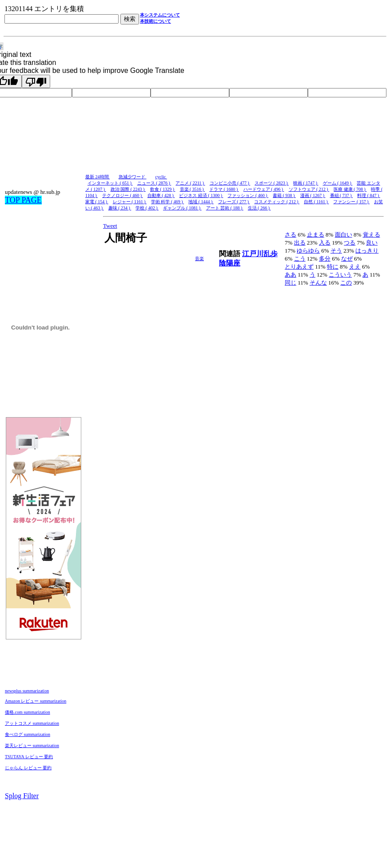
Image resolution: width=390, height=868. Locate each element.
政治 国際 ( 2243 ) (128, 189)
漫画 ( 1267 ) (313, 195)
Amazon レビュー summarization (36, 701)
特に (333, 267)
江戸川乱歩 (260, 254)
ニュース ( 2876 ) (154, 183)
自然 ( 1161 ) (316, 202)
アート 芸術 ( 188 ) (225, 208)
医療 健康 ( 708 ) (350, 189)
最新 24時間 (97, 177)
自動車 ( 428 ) (161, 195)
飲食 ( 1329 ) (163, 189)
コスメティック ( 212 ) (277, 202)
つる (350, 243)
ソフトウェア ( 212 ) (309, 189)
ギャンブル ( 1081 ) (182, 208)
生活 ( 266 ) (259, 208)
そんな (318, 283)
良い (372, 243)
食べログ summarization (28, 734)
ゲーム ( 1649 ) (338, 183)
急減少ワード (133, 177)
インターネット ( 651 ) (110, 183)
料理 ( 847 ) (369, 195)
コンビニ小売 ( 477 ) (230, 183)
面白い (344, 235)
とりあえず (299, 267)
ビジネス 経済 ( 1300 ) (201, 195)
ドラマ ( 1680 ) (224, 189)
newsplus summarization (27, 691)
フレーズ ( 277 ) (234, 202)
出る (300, 243)
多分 (325, 259)
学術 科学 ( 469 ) (167, 202)
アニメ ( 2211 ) (190, 183)
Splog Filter (22, 796)
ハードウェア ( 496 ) (264, 189)
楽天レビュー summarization (32, 745)
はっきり (367, 251)
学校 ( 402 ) (147, 208)
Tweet (110, 226)
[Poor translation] (36, 81)
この (346, 283)
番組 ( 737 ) (342, 195)
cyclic (161, 177)
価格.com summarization (28, 712)
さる (291, 235)
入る (325, 243)
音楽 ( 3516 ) (193, 189)
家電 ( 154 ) (97, 202)
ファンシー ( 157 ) (351, 202)
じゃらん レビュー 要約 (28, 768)
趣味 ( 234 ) (120, 208)
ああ (291, 275)
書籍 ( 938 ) (284, 195)
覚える (372, 235)
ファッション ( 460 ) (248, 195)
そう (336, 251)
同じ (291, 283)
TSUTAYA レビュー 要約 (29, 757)
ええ (355, 267)
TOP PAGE (23, 200)
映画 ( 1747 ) (306, 183)
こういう (340, 275)
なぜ (347, 259)
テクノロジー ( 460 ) (123, 195)
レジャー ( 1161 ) (130, 202)
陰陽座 (230, 263)
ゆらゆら (308, 251)
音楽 (199, 259)
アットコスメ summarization (32, 723)
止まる (316, 235)
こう (300, 259)
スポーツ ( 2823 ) (272, 183)
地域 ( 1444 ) (201, 202)
